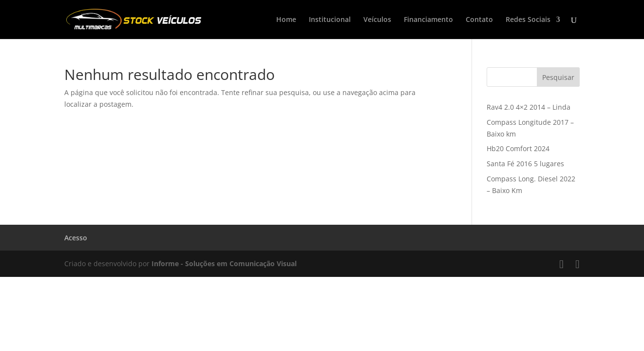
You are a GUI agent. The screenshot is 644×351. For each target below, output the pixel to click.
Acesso (76, 238)
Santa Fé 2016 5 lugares (525, 164)
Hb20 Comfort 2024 (518, 148)
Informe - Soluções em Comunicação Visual (224, 263)
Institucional (330, 20)
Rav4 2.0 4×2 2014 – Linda (529, 107)
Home (286, 20)
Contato (479, 20)
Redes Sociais (528, 20)
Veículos (377, 20)
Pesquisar (558, 77)
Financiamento (428, 20)
